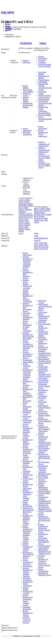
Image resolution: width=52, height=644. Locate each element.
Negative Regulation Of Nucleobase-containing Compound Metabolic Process (28, 263)
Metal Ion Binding (45, 115)
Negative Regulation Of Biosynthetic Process (28, 355)
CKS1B (27, 202)
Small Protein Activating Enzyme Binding (45, 103)
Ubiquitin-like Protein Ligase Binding (28, 105)
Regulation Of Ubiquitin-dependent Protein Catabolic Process (28, 520)
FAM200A (30, 206)
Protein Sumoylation (27, 130)
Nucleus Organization (43, 395)
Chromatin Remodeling (27, 608)
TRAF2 (21, 225)
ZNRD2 (21, 231)
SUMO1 (27, 223)
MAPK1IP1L (29, 216)
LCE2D (21, 216)
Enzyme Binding (26, 589)
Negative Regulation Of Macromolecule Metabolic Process (28, 346)
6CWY (41, 247)
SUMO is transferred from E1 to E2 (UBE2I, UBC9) (44, 157)
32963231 (26, 186)
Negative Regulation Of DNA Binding (43, 487)
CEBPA (42, 209)
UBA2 (43, 43)
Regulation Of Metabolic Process (28, 463)
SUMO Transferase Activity (27, 366)
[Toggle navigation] (2, 19)
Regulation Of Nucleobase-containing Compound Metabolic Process (28, 375)
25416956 (17, 29)
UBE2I (26, 227)
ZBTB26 (22, 229)
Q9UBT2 (37, 241)
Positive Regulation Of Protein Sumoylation (43, 133)
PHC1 (26, 217)
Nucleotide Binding (42, 73)
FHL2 (21, 208)
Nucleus (26, 60)
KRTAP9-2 (22, 212)
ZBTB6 (28, 229)
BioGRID (8, 36)
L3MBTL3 (22, 214)
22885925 (26, 194)
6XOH (41, 249)
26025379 (26, 180)
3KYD (41, 245)
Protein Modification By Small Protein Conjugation (27, 327)
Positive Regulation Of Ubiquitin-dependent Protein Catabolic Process (28, 432)
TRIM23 (27, 225)
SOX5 (27, 221)
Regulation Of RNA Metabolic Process (28, 384)
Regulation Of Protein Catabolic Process (44, 415)
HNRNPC (28, 210)
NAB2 (21, 217)
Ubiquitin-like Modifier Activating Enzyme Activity (45, 87)
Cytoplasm (42, 62)
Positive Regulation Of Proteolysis (28, 562)
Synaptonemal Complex (28, 592)
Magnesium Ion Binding (44, 77)
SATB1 (26, 219)
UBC (42, 220)
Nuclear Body (28, 566)
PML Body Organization (27, 133)
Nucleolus (42, 60)
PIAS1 (30, 217)
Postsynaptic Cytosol (27, 417)
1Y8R (41, 243)
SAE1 (43, 215)
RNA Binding (43, 476)
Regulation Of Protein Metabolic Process (44, 408)
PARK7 (43, 213)
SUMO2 (45, 218)
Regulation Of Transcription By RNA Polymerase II (44, 457)
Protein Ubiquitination (43, 570)
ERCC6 (37, 211)
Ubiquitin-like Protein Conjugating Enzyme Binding (44, 110)
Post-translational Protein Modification (27, 408)
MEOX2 (47, 211)
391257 (21, 233)
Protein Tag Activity (27, 95)
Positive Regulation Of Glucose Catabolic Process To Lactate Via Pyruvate (28, 617)
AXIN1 (21, 202)
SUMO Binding (44, 99)
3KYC (36, 245)
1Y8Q (36, 243)
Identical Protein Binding (26, 99)
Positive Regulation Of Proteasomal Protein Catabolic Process (28, 600)
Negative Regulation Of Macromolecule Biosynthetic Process (28, 337)
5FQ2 (36, 247)
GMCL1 (21, 210)
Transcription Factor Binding (28, 91)
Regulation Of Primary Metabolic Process (28, 443)
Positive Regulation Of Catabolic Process (28, 548)
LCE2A (29, 214)
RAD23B (37, 215)
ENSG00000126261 (41, 238)
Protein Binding (26, 87)
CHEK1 (48, 209)
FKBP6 (26, 208)
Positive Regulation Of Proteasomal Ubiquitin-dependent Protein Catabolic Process (28, 534)
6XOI (46, 249)
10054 (36, 233)
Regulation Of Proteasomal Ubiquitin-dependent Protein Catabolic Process (44, 351)
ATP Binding (43, 82)
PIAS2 (21, 219)
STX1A (21, 223)
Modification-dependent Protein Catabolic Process (44, 552)
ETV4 (42, 211)
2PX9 (45, 243)
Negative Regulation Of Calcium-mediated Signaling (28, 572)
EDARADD (23, 204)
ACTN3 (21, 200)
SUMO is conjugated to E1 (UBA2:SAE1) (44, 144)
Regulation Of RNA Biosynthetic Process (28, 400)
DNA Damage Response (43, 479)
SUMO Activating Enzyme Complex (45, 65)
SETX (36, 216)
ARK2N (27, 200)
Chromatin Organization (27, 579)
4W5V (46, 245)
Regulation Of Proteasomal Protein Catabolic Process (44, 385)
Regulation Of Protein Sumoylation (28, 584)
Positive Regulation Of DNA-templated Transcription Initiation (44, 429)
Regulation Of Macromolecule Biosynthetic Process (28, 511)
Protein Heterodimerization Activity (45, 119)
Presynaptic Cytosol (27, 413)
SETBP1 (22, 221)
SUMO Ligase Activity (28, 480)
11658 (36, 236)
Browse (8, 24)
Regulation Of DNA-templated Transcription (28, 392)
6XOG (36, 249)
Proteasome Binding (42, 483)
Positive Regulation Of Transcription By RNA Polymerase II (44, 519)
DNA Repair (43, 412)
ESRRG (30, 204)
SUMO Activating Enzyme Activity (45, 96)
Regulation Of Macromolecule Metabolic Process (28, 556)
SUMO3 (37, 220)
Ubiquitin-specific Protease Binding (44, 492)
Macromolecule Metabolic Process (45, 360)
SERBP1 (49, 215)
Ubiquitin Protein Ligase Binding (28, 475)
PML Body (27, 62)
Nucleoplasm (43, 59)
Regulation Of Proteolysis (43, 391)
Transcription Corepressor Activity (27, 422)
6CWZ (46, 247)
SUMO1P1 (26, 43)
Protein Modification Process (43, 343)
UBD (46, 220)
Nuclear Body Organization (43, 368)
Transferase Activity (42, 93)
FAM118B (22, 206)
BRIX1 (36, 209)
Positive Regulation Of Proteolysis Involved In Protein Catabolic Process (28, 453)
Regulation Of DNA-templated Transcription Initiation (44, 449)
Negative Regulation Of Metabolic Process (28, 318)
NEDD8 (37, 213)
